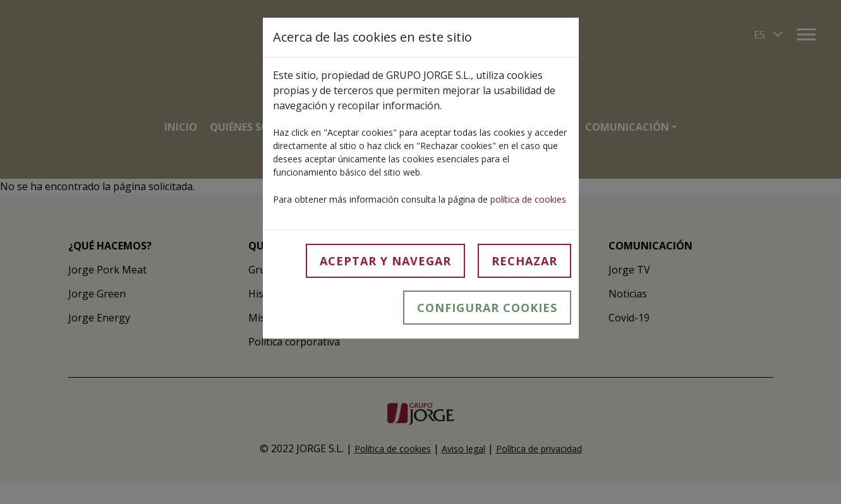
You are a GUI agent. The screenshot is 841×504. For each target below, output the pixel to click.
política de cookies (528, 199)
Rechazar (524, 261)
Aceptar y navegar (385, 261)
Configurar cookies (487, 308)
